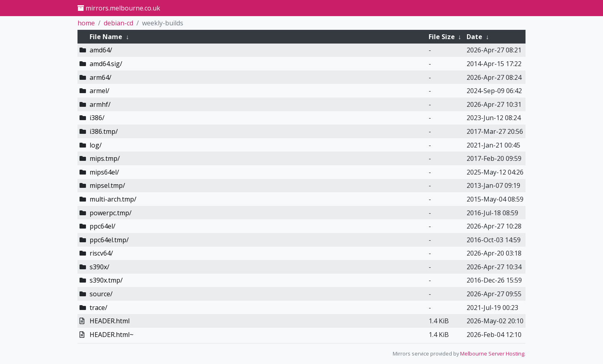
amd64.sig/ (106, 64)
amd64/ (101, 50)
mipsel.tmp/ (107, 185)
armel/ (99, 91)
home (86, 23)
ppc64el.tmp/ (109, 240)
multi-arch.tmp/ (113, 199)
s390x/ (99, 267)
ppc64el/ (103, 226)
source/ (101, 294)
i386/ (97, 118)
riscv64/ (101, 253)
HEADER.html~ (112, 335)
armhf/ (100, 104)
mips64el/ (104, 172)
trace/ (98, 308)
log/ (96, 145)
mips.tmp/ (105, 158)
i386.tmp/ (104, 131)
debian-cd (118, 23)
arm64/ (100, 77)
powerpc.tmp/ (111, 213)
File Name (106, 37)
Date (474, 37)
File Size (442, 37)
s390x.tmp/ (106, 280)
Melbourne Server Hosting (492, 354)
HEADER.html (110, 321)
